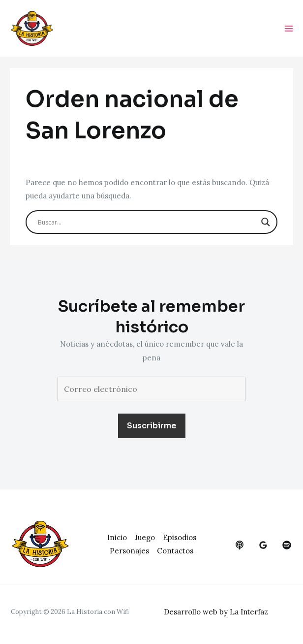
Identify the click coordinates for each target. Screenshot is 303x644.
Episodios (180, 537)
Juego (145, 537)
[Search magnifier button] (266, 223)
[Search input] (147, 223)
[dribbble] (287, 545)
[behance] (240, 545)
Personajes (129, 551)
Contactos (175, 551)
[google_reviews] (263, 545)
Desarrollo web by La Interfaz (217, 612)
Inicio (117, 537)
